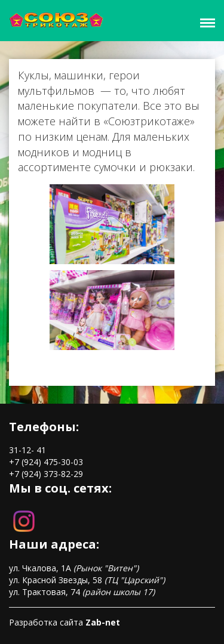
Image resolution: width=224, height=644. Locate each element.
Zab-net (103, 622)
